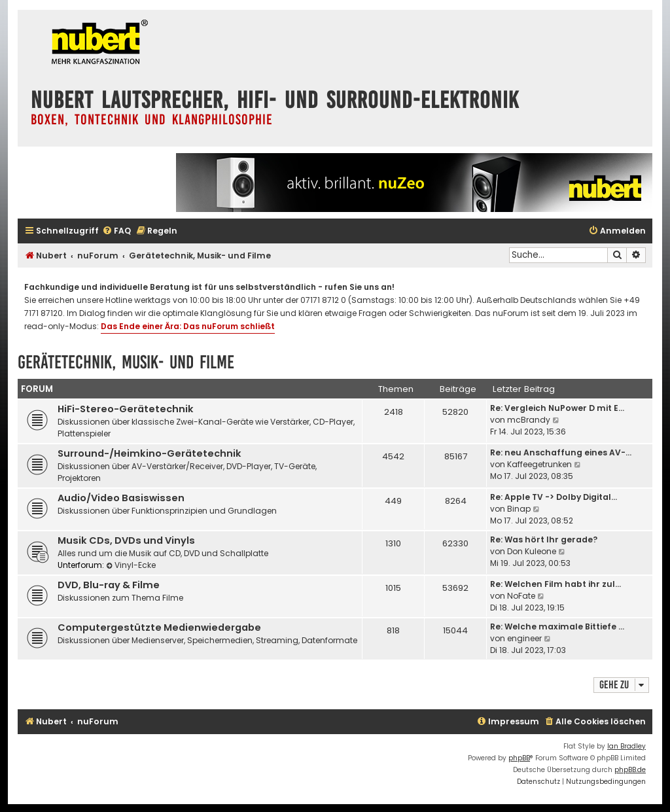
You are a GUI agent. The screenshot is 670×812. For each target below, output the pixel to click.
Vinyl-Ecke (131, 565)
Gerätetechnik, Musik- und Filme (126, 362)
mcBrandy (529, 420)
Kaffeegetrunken (539, 464)
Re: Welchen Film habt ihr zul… (555, 584)
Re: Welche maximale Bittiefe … (557, 627)
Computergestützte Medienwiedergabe (159, 627)
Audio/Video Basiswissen (121, 498)
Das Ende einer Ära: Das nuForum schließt (188, 326)
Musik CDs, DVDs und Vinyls (126, 540)
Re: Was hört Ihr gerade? (544, 539)
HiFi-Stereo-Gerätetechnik (126, 409)
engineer (524, 638)
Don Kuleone (532, 551)
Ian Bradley (626, 746)
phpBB (519, 758)
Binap (519, 509)
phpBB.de (630, 770)
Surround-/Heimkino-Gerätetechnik (150, 453)
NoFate (521, 596)
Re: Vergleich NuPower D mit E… (557, 408)
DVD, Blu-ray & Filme (109, 585)
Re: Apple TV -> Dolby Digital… (554, 497)
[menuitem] (116, 231)
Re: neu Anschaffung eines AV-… (561, 452)
